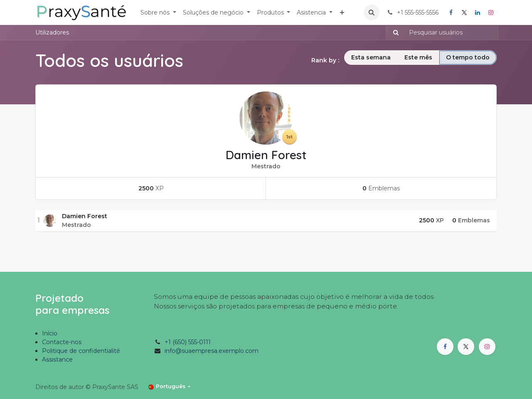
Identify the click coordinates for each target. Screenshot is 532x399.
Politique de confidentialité (81, 351)
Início (50, 333)
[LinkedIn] (478, 12)
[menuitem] (158, 13)
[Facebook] (451, 12)
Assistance (57, 360)
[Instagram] (491, 12)
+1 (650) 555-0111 (188, 342)
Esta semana (371, 57)
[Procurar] (393, 33)
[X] (464, 12)
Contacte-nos (62, 342)
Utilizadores (52, 32)
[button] (372, 12)
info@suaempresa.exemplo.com (212, 351)
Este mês (418, 57)
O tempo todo (468, 57)
